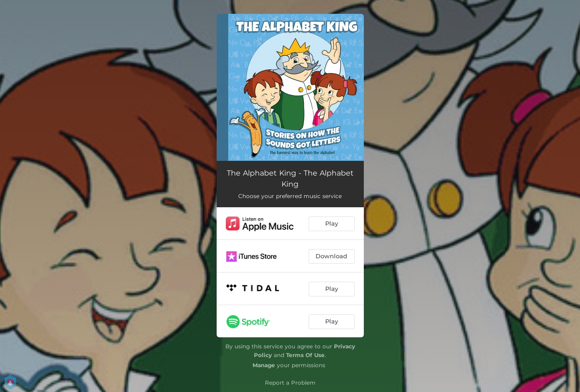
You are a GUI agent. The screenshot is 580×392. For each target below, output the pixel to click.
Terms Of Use (305, 355)
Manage (264, 365)
